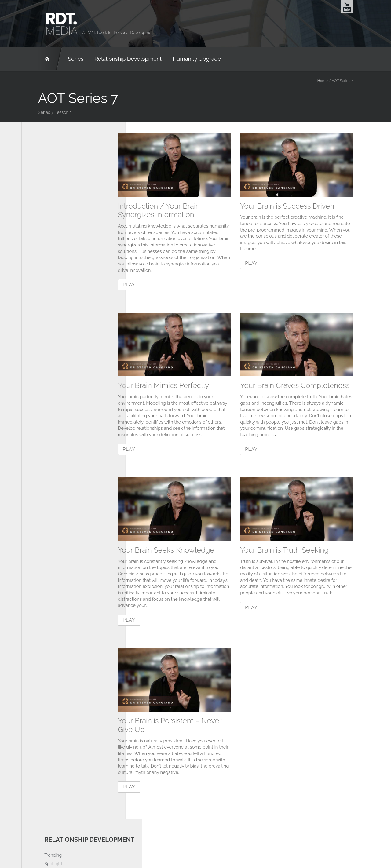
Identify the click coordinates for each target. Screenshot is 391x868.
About (84, 841)
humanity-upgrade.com (289, 841)
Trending (37, 157)
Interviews (38, 174)
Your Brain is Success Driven (304, 206)
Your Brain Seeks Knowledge (183, 552)
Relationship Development (111, 59)
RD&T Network (34, 59)
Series (59, 59)
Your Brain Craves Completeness (311, 386)
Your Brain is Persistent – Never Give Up (186, 728)
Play (146, 286)
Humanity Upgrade (180, 59)
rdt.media (123, 841)
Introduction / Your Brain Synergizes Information (175, 210)
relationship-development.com (196, 841)
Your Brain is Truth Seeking (301, 552)
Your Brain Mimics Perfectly (180, 386)
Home (339, 81)
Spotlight (37, 166)
